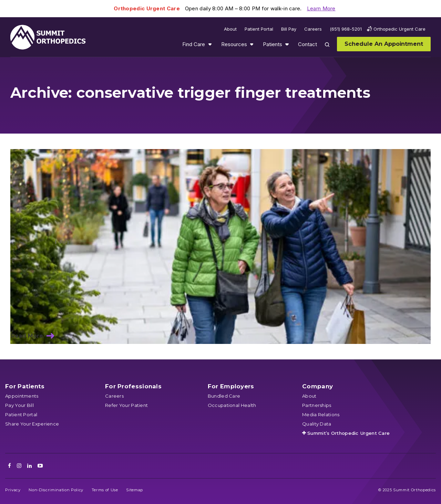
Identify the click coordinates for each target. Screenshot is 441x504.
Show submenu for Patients (287, 44)
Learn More (321, 8)
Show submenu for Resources (252, 44)
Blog (64, 242)
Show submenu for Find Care (210, 44)
